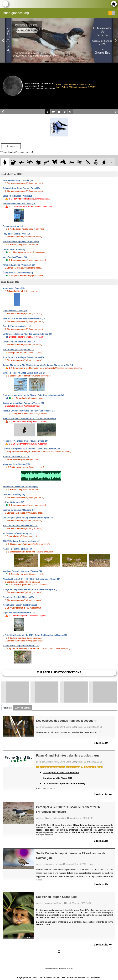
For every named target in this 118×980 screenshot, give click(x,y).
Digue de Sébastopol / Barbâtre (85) (19, 613)
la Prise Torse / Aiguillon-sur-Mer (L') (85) (21, 646)
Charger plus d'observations (59, 672)
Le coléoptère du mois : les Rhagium (61, 772)
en (114, 13)
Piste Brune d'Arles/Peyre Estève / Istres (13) (23, 357)
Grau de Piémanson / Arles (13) (17, 326)
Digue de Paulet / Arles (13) (15, 311)
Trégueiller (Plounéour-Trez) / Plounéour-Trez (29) (25, 441)
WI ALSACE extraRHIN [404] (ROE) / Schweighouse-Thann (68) (31, 579)
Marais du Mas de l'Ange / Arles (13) (19, 204)
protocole (55, 915)
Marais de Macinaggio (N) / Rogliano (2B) (21, 242)
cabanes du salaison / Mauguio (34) (19, 510)
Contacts (62, 968)
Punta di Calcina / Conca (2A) (16, 457)
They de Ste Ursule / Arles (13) (16, 234)
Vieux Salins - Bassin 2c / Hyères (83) (20, 605)
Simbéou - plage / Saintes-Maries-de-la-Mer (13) (24, 373)
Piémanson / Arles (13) (13, 226)
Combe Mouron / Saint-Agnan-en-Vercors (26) (23, 403)
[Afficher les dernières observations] (16, 152)
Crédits (70, 968)
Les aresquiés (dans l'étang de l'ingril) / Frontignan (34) (28, 518)
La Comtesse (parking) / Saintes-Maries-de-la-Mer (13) (27, 334)
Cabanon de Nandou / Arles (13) (17, 196)
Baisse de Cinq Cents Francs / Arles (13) (21, 188)
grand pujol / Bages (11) (14, 288)
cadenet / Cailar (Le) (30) (14, 494)
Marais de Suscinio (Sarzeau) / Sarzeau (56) (23, 571)
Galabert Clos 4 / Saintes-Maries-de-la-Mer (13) (24, 318)
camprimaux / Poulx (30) (14, 249)
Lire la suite (103, 743)
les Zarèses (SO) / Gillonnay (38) (17, 533)
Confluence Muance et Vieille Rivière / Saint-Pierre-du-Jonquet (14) (33, 395)
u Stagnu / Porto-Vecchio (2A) (16, 464)
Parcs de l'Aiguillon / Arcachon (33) (19, 265)
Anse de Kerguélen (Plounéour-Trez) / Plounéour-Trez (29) (29, 419)
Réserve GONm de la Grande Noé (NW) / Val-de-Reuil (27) (29, 411)
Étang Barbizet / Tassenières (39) (18, 273)
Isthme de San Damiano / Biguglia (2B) (20, 487)
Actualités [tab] (7, 708)
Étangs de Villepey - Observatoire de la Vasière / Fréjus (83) (30, 589)
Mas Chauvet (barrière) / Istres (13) (18, 350)
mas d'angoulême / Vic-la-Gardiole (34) (20, 526)
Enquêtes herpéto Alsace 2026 (57, 778)
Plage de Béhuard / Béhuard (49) (18, 549)
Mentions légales (52, 968)
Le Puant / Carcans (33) (13, 502)
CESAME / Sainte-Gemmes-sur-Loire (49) (21, 541)
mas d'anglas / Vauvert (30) (15, 257)
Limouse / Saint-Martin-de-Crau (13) (19, 342)
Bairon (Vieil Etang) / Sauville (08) (18, 180)
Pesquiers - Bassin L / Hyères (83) (18, 597)
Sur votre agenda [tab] (22, 708)
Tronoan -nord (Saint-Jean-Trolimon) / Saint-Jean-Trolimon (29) (31, 449)
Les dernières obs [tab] (11, 146)
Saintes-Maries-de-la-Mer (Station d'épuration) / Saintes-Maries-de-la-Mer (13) (38, 365)
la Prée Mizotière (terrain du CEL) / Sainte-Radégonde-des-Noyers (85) (35, 635)
